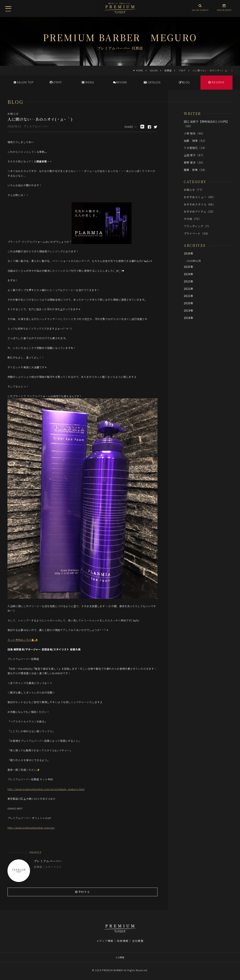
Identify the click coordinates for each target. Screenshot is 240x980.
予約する (82, 892)
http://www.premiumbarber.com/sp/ (31, 827)
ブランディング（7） (197, 226)
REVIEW (120, 82)
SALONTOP (24, 82)
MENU (88, 82)
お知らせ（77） (194, 190)
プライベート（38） (197, 233)
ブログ (182, 70)
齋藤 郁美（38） (195, 170)
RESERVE (216, 82)
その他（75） (193, 219)
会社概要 (138, 941)
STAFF (56, 82)
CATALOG (152, 82)
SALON (154, 70)
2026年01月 (194, 261)
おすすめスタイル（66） (200, 204)
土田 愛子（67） (194, 155)
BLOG (184, 82)
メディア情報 (105, 941)
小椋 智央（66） (194, 133)
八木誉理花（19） (195, 148)
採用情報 (123, 941)
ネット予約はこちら (19, 640)
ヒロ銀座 (120, 957)
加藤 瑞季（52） (195, 141)
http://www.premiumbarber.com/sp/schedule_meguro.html (46, 789)
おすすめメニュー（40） (200, 197)
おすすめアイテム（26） (199, 211)
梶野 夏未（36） (194, 162)
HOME (140, 70)
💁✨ (35, 640)
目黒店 (168, 70)
